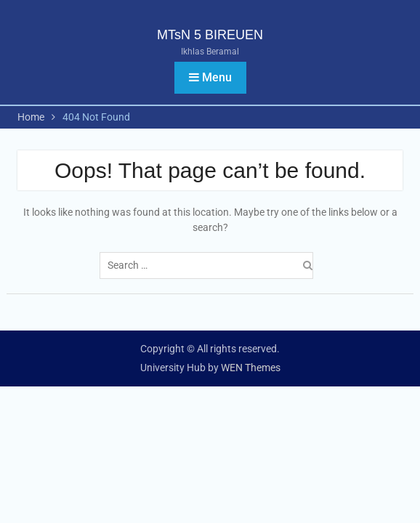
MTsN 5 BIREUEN (210, 35)
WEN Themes (251, 368)
